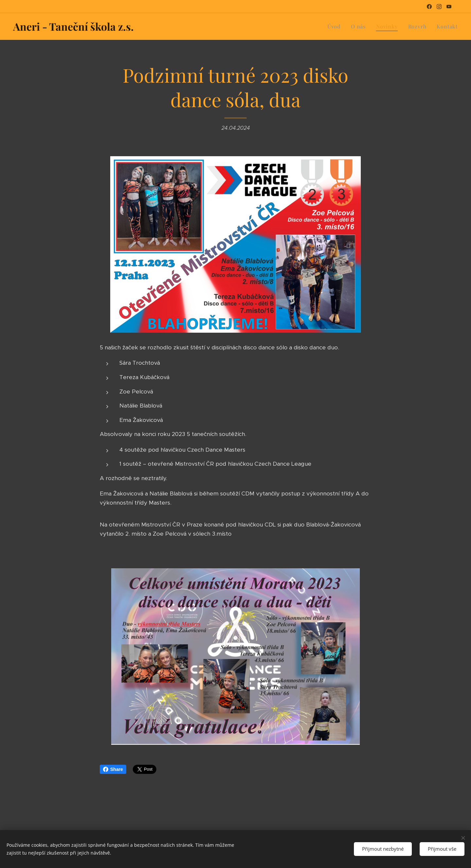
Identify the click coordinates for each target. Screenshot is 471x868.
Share (113, 769)
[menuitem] (336, 26)
